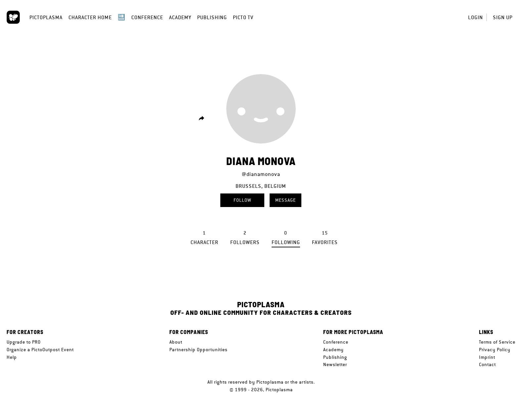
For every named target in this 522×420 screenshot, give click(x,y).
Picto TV (243, 17)
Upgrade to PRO (24, 342)
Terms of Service (497, 342)
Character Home (90, 17)
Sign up (503, 17)
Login (476, 17)
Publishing (212, 17)
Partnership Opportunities (198, 350)
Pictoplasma (46, 17)
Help (12, 357)
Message (285, 200)
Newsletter (335, 364)
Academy (180, 17)
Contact (487, 364)
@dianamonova (261, 174)
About (176, 342)
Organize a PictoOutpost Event (40, 350)
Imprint (487, 357)
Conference (147, 17)
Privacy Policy (495, 350)
